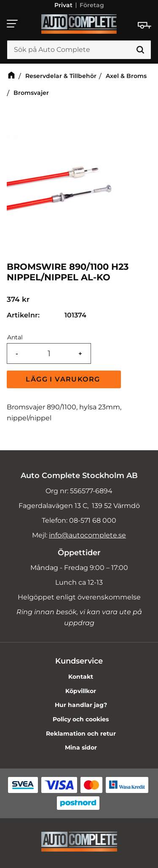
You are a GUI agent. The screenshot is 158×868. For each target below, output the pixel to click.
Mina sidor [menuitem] (81, 747)
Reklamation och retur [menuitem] (81, 734)
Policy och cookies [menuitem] (81, 719)
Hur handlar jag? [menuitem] (81, 705)
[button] (13, 24)
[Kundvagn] (145, 26)
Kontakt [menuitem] (81, 677)
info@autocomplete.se (87, 535)
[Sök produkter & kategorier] (79, 50)
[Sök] (140, 50)
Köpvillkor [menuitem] (81, 691)
